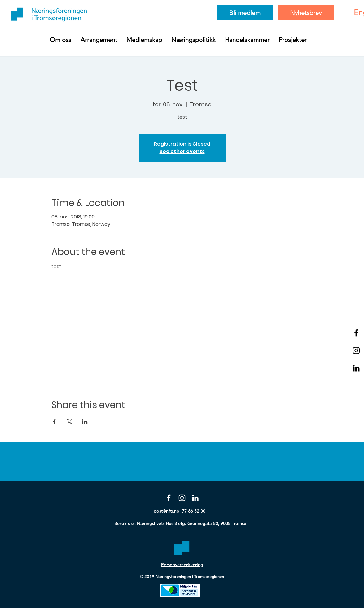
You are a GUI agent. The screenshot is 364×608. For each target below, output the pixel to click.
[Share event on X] (70, 422)
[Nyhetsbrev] (306, 13)
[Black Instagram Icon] (356, 350)
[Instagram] (182, 498)
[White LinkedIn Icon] (195, 498)
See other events (182, 151)
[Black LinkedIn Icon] (356, 368)
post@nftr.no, (168, 511)
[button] (61, 40)
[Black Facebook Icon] (356, 333)
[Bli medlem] (245, 13)
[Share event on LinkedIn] (85, 422)
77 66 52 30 (194, 511)
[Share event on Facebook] (54, 422)
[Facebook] (169, 498)
